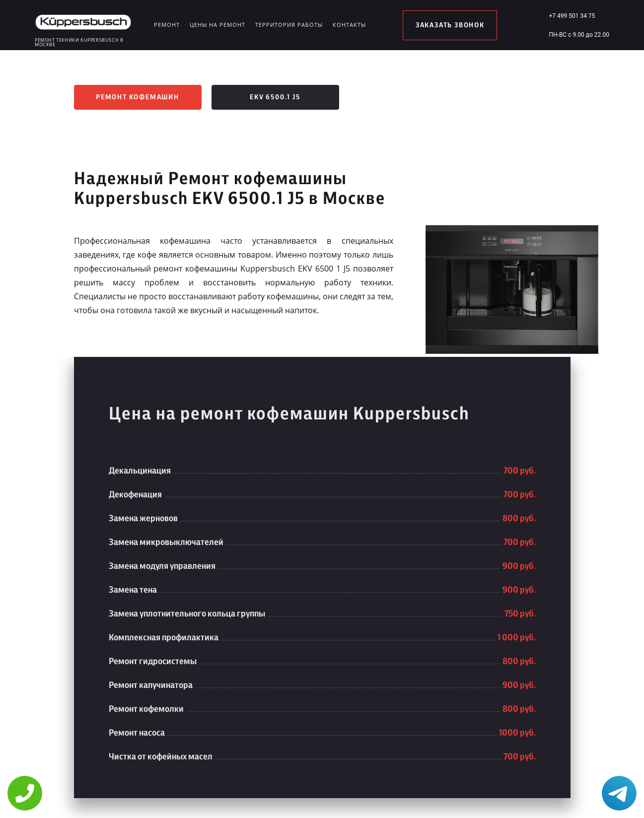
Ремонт (167, 25)
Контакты (349, 25)
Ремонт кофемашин (138, 97)
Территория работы (289, 25)
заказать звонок (450, 25)
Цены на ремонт (217, 25)
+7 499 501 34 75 (572, 16)
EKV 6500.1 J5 (275, 97)
